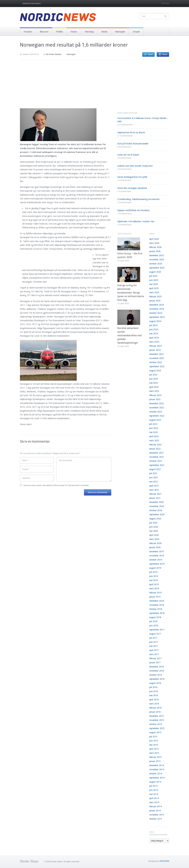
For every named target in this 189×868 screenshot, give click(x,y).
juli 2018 (153, 621)
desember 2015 (157, 716)
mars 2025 (154, 292)
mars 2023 (154, 391)
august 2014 (155, 782)
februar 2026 (155, 247)
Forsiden (28, 32)
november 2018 (157, 605)
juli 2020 (153, 523)
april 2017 (154, 650)
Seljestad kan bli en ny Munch (131, 133)
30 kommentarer (125, 125)
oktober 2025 (156, 264)
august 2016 (155, 683)
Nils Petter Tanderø (53, 54)
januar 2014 (155, 811)
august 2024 (155, 321)
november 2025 (157, 260)
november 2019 (157, 556)
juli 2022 (153, 424)
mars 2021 (154, 490)
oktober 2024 (156, 313)
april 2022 (154, 436)
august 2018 (155, 617)
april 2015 (154, 749)
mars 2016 (154, 704)
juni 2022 (154, 428)
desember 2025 (157, 255)
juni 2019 (154, 576)
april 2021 (154, 486)
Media (104, 32)
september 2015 (157, 728)
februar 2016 (155, 708)
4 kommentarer (124, 158)
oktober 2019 (156, 560)
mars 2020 (154, 539)
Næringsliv (120, 32)
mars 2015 (154, 753)
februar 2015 (155, 757)
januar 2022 (155, 449)
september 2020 (157, 514)
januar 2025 (155, 301)
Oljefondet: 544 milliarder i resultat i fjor (136, 221)
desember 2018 (157, 601)
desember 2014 (157, 765)
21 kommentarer (125, 136)
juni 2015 (154, 741)
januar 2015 (155, 761)
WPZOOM (164, 861)
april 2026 (154, 239)
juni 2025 (154, 280)
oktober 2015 (156, 724)
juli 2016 (153, 687)
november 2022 (157, 408)
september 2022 (157, 416)
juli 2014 (153, 786)
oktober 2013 (156, 819)
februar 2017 (155, 658)
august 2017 (155, 634)
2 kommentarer (124, 202)
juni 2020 (154, 527)
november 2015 (157, 720)
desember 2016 (157, 667)
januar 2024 (155, 350)
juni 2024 (154, 329)
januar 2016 (155, 712)
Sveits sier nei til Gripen (128, 155)
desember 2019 (157, 552)
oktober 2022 (156, 412)
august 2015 (155, 732)
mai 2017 (154, 646)
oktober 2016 (156, 675)
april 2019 (154, 584)
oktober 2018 (156, 609)
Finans (74, 32)
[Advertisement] (43, 87)
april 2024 (154, 338)
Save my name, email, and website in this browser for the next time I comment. (56, 485)
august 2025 (155, 272)
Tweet (150, 54)
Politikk (60, 32)
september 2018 (157, 613)
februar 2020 (155, 543)
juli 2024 (153, 325)
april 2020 (154, 535)
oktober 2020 (156, 510)
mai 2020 (154, 531)
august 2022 (155, 420)
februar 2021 (155, 494)
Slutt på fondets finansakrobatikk (133, 144)
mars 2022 (154, 440)
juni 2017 (154, 642)
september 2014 (157, 778)
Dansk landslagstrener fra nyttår (132, 177)
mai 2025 (154, 284)
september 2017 (157, 630)
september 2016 (157, 679)
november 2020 (157, 506)
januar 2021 (155, 498)
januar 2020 (155, 547)
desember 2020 (157, 502)
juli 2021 (153, 473)
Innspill (136, 32)
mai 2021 (154, 482)
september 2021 (157, 465)
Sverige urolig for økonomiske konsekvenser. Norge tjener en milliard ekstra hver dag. (131, 293)
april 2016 (154, 700)
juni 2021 (154, 477)
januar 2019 (155, 597)
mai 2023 (154, 383)
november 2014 (157, 769)
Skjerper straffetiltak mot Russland (133, 210)
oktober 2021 (156, 461)
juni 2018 (154, 626)
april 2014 (154, 798)
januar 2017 (155, 663)
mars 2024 (154, 342)
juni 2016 (154, 691)
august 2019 (155, 568)
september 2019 (157, 564)
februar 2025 (155, 297)
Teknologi (89, 32)
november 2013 (157, 815)
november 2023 (157, 358)
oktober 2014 (156, 774)
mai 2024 (154, 334)
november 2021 (157, 457)
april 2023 (154, 387)
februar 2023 (155, 395)
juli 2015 (153, 737)
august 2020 (155, 519)
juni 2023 (154, 379)
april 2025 (154, 288)
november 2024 (157, 309)
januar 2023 (155, 399)
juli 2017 (153, 638)
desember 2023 (157, 354)
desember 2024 (157, 305)
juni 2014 (154, 790)
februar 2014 (155, 806)
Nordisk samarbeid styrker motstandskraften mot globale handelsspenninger (130, 335)
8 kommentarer (124, 147)
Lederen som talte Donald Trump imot (135, 166)
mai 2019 (154, 580)
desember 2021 (157, 453)
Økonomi (44, 32)
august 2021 (155, 469)
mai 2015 (154, 745)
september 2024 (157, 317)
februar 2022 (155, 445)
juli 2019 (153, 572)
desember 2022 (157, 403)
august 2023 (155, 371)
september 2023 (157, 366)
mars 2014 (154, 802)
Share (165, 54)
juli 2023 (153, 375)
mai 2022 (154, 432)
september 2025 (157, 268)
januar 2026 (155, 251)
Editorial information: (32, 4)
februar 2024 (155, 346)
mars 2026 (154, 243)
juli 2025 (153, 276)
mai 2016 (154, 695)
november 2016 (157, 671)
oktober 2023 (156, 362)
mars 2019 (154, 589)
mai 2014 (154, 794)
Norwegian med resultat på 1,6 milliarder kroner (74, 45)
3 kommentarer (124, 180)
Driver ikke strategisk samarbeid (132, 188)
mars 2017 (154, 654)
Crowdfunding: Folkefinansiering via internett (138, 199)
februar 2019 (155, 593)
